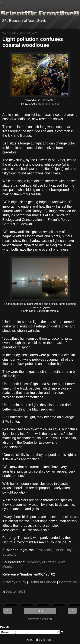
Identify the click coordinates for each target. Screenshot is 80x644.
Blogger (48, 640)
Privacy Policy (15, 582)
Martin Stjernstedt (48, 104)
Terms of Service (42, 582)
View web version (40, 619)
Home (40, 611)
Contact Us (68, 582)
